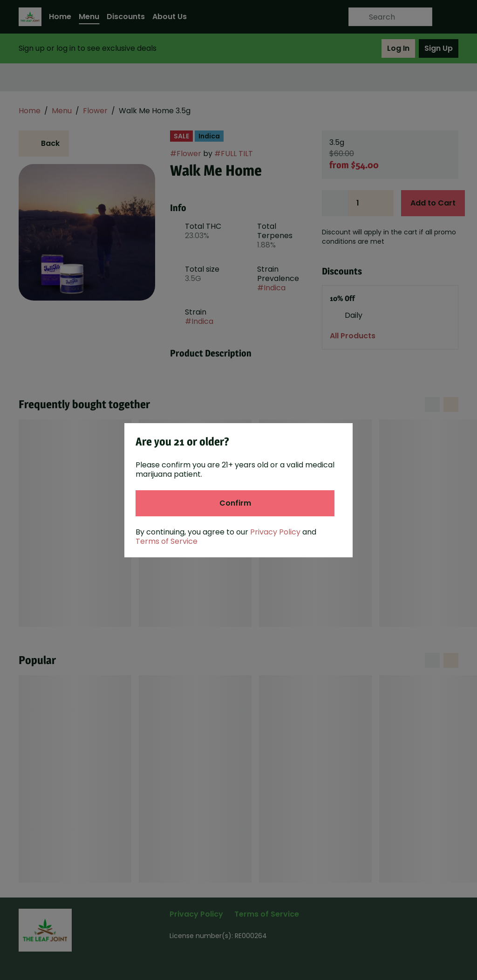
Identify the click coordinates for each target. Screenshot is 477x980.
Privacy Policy (275, 532)
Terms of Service (167, 541)
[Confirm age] (235, 503)
